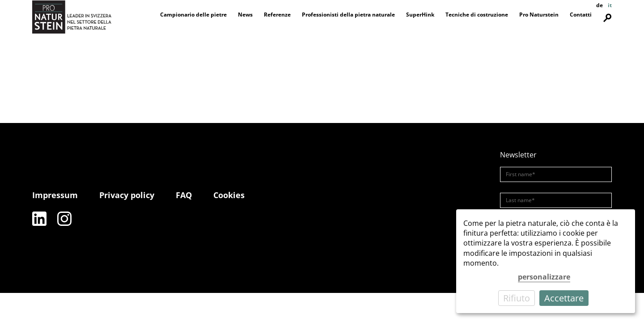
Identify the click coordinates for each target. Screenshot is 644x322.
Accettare (564, 298)
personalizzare (544, 277)
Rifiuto (517, 298)
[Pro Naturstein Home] (72, 17)
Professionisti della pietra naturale (348, 15)
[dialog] (546, 261)
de (600, 5)
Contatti (581, 15)
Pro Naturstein (539, 15)
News (245, 15)
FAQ (184, 195)
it (610, 5)
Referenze (277, 15)
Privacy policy (127, 195)
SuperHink (420, 15)
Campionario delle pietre (193, 15)
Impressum (55, 195)
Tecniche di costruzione (477, 15)
